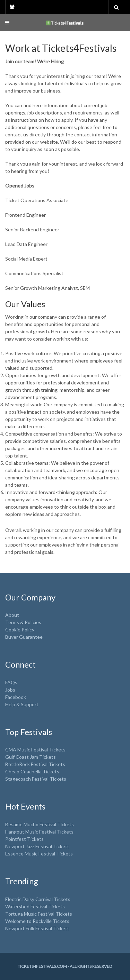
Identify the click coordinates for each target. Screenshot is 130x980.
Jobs (10, 690)
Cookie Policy (20, 630)
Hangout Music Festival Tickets (39, 832)
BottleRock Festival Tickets (35, 764)
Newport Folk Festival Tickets (37, 928)
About (12, 615)
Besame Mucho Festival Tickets (40, 824)
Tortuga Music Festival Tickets (39, 914)
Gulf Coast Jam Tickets (31, 757)
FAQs (11, 682)
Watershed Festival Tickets (35, 906)
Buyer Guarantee (24, 637)
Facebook (16, 697)
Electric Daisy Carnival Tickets (38, 899)
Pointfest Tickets (24, 839)
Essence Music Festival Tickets (39, 854)
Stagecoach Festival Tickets (36, 779)
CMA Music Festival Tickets (35, 750)
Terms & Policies (23, 622)
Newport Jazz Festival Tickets (37, 846)
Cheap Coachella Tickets (32, 771)
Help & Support (22, 704)
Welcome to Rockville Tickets (37, 921)
